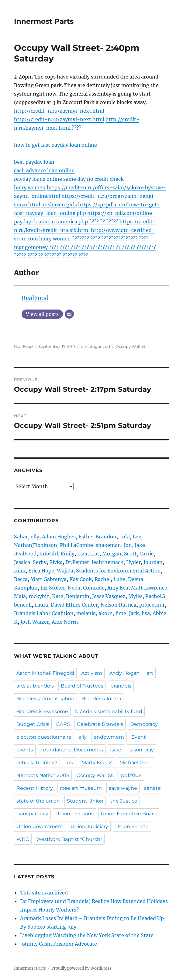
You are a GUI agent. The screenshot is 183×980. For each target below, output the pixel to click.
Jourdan (153, 562)
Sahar (21, 537)
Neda (74, 588)
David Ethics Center (74, 605)
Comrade (94, 588)
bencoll (23, 605)
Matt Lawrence (149, 588)
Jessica (22, 562)
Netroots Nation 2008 (43, 775)
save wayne (123, 788)
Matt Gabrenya (48, 579)
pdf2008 (131, 775)
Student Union (85, 801)
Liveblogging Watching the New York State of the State (87, 935)
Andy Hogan (124, 673)
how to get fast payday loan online (55, 145)
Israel (116, 750)
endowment (109, 737)
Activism (92, 673)
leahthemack (108, 562)
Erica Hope (41, 571)
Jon (128, 545)
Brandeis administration (45, 699)
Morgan (112, 554)
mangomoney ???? (36, 247)
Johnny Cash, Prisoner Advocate (59, 944)
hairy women (30, 187)
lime (121, 613)
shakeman (108, 545)
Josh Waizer (35, 622)
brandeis (121, 686)
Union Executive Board (129, 814)
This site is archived (44, 893)
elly (35, 537)
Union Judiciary (89, 826)
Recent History (35, 788)
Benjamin (78, 596)
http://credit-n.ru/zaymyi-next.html (59, 111)
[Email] (69, 314)
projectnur (152, 605)
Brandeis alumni (101, 699)
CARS (63, 724)
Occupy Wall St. (131, 346)
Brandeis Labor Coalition (44, 613)
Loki (124, 537)
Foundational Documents (72, 750)
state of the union (38, 801)
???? (77, 128)
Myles (135, 596)
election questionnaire (44, 737)
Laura (41, 605)
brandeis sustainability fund (109, 711)
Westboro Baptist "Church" (69, 839)
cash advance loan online (44, 170)
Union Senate (132, 826)
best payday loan (34, 162)
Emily (68, 554)
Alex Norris (65, 622)
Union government (40, 826)
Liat (95, 554)
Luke (119, 579)
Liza (82, 554)
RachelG (155, 596)
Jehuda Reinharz (37, 763)
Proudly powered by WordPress (81, 968)
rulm (20, 571)
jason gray (142, 750)
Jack (134, 613)
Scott (130, 554)
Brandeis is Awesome (42, 711)
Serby (40, 562)
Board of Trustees (82, 686)
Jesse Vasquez (109, 596)
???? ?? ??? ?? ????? (127, 247)
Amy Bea (118, 588)
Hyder (133, 562)
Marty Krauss (97, 763)
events (25, 750)
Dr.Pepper (77, 562)
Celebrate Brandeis (100, 724)
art (150, 673)
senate (152, 788)
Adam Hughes (59, 537)
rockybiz (39, 596)
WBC (23, 839)
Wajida (65, 571)
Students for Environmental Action (118, 571)
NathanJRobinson (36, 545)
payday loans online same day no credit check (69, 179)
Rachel (103, 579)
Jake (140, 545)
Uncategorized (95, 346)
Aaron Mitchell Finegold (45, 673)
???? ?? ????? (104, 222)
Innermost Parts (44, 21)
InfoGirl (49, 554)
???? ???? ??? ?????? (82, 247)
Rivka (56, 562)
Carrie (147, 554)
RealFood (35, 298)
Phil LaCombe (76, 545)
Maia (20, 596)
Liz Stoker (53, 588)
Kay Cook (81, 579)
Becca (21, 579)
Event (139, 737)
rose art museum (81, 788)
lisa (146, 613)
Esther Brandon (97, 537)
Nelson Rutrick (119, 605)
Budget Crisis (33, 724)
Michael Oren (136, 763)
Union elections (74, 814)
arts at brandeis (35, 686)
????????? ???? (132, 239)
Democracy (144, 724)
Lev (137, 537)
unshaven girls (59, 205)
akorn (106, 613)
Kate (58, 596)
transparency (32, 814)
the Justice (124, 801)
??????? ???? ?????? (94, 239)
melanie (86, 613)
